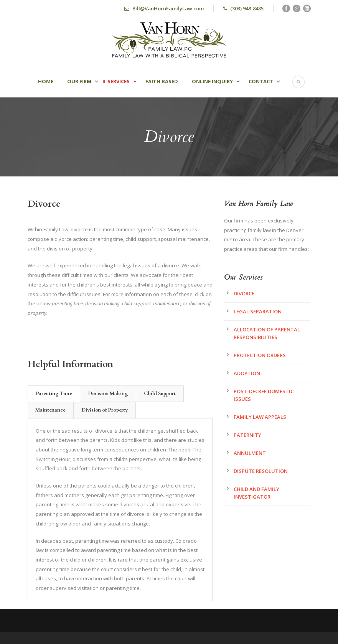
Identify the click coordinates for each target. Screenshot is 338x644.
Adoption (247, 373)
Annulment (250, 453)
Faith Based (162, 81)
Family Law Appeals (260, 417)
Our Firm (79, 81)
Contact (261, 81)
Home (46, 81)
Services (119, 81)
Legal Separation (258, 311)
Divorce (244, 293)
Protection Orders (260, 355)
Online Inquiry (212, 81)
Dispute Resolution (261, 471)
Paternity (247, 435)
